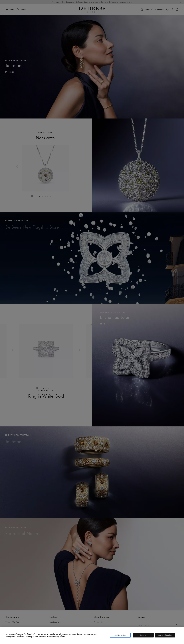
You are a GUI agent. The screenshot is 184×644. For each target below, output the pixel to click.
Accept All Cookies (165, 635)
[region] (92, 635)
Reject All (143, 635)
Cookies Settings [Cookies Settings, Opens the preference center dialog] (120, 635)
